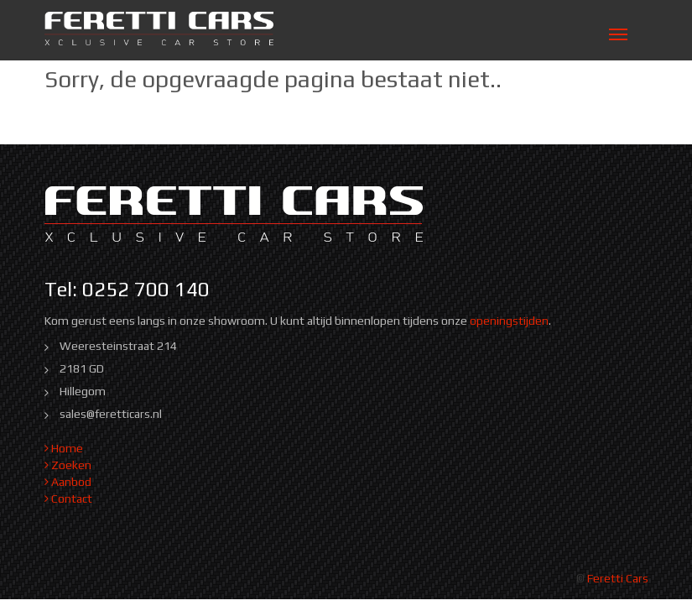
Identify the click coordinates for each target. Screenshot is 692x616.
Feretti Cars (618, 578)
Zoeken (68, 465)
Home (64, 448)
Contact (68, 499)
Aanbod (68, 482)
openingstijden (509, 321)
